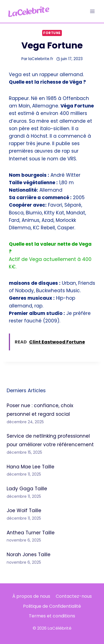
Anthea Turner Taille (31, 533)
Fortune (52, 33)
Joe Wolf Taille (24, 510)
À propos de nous (31, 596)
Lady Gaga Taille (27, 489)
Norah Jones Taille (29, 555)
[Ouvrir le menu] (92, 11)
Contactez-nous (74, 596)
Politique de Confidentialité (52, 606)
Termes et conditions (52, 616)
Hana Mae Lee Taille (31, 467)
